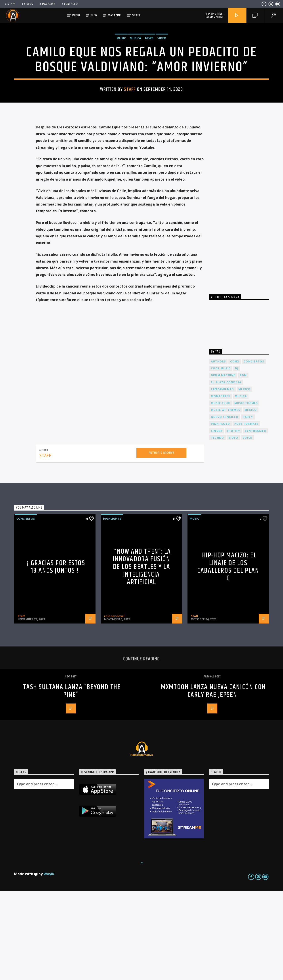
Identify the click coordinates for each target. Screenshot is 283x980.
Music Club (220, 492)
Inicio (76, 15)
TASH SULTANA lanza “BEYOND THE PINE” (72, 780)
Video (162, 83)
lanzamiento (222, 478)
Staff (10, 4)
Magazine (47, 4)
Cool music (221, 458)
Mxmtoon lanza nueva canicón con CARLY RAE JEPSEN (213, 780)
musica (241, 485)
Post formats (246, 513)
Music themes (246, 492)
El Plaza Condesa (226, 472)
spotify (233, 520)
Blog (94, 15)
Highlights (112, 608)
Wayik (49, 963)
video (233, 527)
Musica (135, 83)
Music (121, 83)
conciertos (254, 451)
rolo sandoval (114, 705)
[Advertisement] (242, 290)
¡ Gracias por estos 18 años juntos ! (56, 656)
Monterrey (221, 485)
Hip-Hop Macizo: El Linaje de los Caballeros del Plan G (228, 656)
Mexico (244, 478)
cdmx (235, 451)
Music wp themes (226, 499)
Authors (218, 451)
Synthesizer (255, 520)
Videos (27, 4)
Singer (217, 520)
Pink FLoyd (220, 513)
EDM (243, 464)
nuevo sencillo (225, 506)
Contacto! (69, 4)
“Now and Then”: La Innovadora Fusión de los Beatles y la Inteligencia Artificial (142, 656)
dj (237, 458)
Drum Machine (223, 464)
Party (248, 506)
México (251, 499)
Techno (217, 527)
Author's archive (162, 542)
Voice (247, 527)
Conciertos (26, 608)
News (149, 83)
